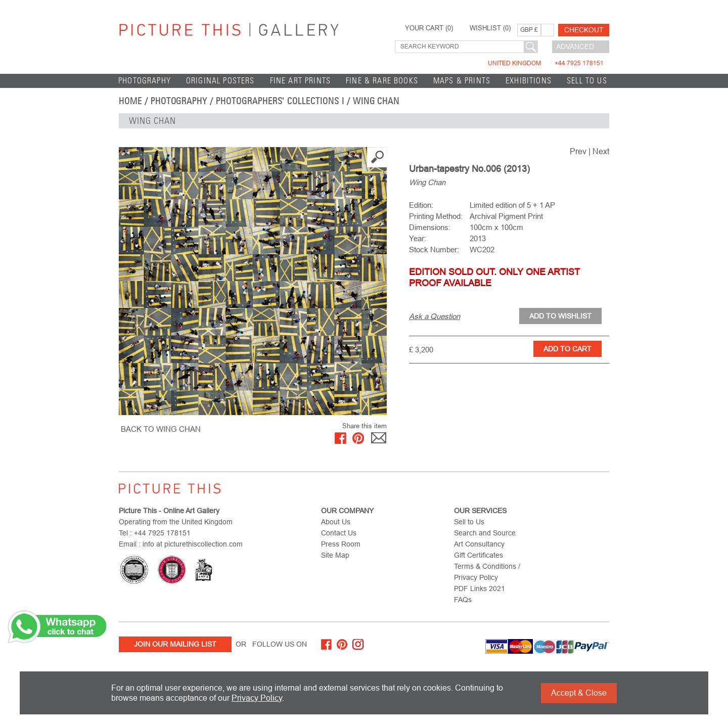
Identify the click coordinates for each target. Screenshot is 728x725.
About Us (336, 522)
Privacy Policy (257, 698)
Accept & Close (579, 693)
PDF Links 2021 (480, 588)
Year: (418, 238)
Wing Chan (376, 101)
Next (601, 151)
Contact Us (339, 533)
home (130, 101)
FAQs (463, 600)
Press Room (341, 544)
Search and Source (485, 533)
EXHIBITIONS (529, 81)
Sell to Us (587, 81)
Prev (578, 151)
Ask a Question (435, 316)
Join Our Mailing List (175, 644)
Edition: (421, 205)
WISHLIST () (490, 28)
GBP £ (529, 30)
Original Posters (220, 81)
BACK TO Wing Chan (161, 429)
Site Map (335, 555)
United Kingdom (546, 63)
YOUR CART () (429, 28)
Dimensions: (430, 227)
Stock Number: (434, 250)
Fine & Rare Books (382, 81)
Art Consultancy (479, 544)
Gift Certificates (479, 555)
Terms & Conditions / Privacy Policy (487, 572)
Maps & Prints (462, 81)
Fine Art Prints (301, 81)
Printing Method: (436, 216)
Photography (145, 81)
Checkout (584, 30)
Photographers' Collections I (280, 101)
